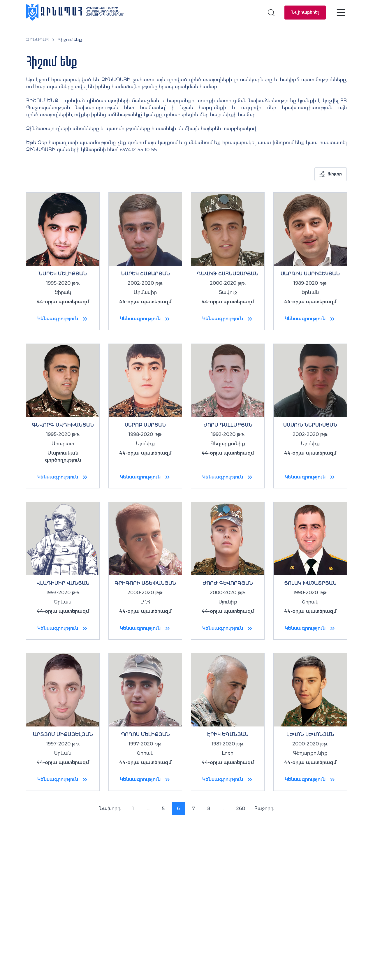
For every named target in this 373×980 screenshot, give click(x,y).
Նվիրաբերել (305, 12)
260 (241, 809)
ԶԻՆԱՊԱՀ (37, 40)
